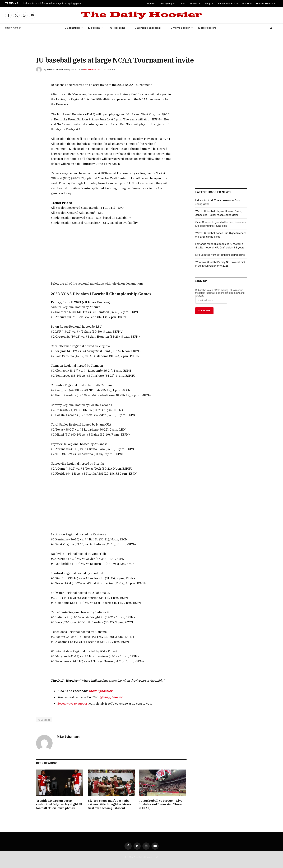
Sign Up (152, 3)
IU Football (96, 28)
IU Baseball (44, 700)
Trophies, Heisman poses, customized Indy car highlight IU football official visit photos (59, 785)
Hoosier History (264, 3)
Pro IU (245, 3)
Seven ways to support (71, 684)
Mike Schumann (55, 69)
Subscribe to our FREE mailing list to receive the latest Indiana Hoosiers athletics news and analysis (220, 293)
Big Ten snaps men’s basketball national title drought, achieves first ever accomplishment (110, 785)
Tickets (194, 3)
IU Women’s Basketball (148, 28)
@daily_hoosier (103, 678)
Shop (208, 3)
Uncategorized (92, 69)
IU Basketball (74, 28)
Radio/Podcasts (226, 3)
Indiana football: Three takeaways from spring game (52, 3)
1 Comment (109, 69)
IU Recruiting (118, 28)
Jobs (183, 3)
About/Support (168, 3)
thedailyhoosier (94, 671)
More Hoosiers (205, 28)
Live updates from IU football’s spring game (220, 255)
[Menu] (276, 28)
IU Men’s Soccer (179, 28)
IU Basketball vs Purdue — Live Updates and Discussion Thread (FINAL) (162, 783)
